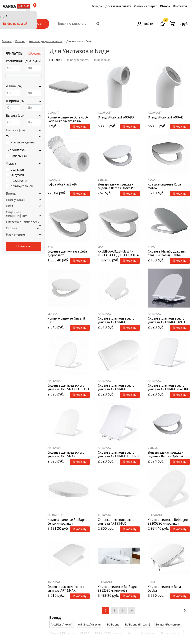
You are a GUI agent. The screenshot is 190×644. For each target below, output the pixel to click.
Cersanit (54, 314)
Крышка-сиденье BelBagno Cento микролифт (67, 521)
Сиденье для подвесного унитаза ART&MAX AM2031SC (116, 387)
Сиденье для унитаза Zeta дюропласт (67, 253)
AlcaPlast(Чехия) (62, 624)
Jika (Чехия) (148, 633)
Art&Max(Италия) (90, 624)
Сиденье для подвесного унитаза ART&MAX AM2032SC (66, 588)
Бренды (97, 6)
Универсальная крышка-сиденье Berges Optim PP (116, 186)
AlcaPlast (105, 113)
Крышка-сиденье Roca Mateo (164, 186)
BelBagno (55, 515)
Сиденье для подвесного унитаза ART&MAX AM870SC (116, 320)
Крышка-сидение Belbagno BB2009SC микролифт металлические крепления (168, 521)
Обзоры (165, 6)
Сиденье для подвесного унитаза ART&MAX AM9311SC (66, 454)
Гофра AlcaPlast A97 (63, 184)
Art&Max (104, 314)
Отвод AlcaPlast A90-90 (116, 117)
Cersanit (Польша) (63, 633)
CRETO (85, 633)
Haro (152, 247)
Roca (151, 180)
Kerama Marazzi (172, 633)
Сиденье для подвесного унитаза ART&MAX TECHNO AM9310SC (118, 454)
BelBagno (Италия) (138, 624)
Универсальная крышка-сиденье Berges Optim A (165, 454)
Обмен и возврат (146, 6)
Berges (103, 180)
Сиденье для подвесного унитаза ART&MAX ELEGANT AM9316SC (69, 387)
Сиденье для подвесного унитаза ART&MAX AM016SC (116, 521)
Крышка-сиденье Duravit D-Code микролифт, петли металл (68, 119)
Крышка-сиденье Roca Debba (164, 588)
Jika (50, 247)
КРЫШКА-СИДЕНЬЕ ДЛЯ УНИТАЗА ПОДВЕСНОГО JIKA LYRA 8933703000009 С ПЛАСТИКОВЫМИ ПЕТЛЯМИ (118, 253)
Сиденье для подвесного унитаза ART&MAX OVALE (167, 320)
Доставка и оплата (118, 6)
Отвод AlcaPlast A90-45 (166, 117)
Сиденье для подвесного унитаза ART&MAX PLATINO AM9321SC (169, 387)
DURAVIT (53, 113)
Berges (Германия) (168, 624)
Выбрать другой (15, 24)
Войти (145, 24)
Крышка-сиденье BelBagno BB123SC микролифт (118, 588)
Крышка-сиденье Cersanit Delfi (66, 320)
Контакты (180, 6)
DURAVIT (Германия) (109, 633)
